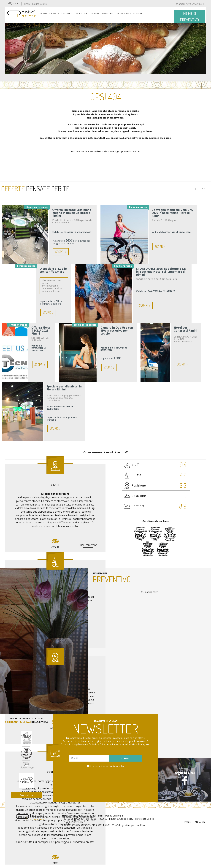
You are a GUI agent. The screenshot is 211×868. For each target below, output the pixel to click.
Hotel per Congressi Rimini (185, 329)
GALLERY (95, 13)
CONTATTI (139, 13)
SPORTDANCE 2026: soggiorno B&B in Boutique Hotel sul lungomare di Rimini (161, 272)
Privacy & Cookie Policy (121, 819)
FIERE (105, 13)
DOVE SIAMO (124, 13)
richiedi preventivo (189, 16)
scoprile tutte (199, 188)
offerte (141, 738)
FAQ (112, 13)
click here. (166, 138)
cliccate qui (137, 124)
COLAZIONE (81, 13)
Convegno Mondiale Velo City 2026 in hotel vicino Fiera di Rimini (172, 213)
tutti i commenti (88, 545)
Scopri (61, 252)
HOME (44, 13)
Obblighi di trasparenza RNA (131, 825)
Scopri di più (26, 795)
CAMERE (67, 13)
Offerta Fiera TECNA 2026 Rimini (41, 331)
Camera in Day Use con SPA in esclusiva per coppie (117, 331)
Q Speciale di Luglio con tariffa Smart (53, 270)
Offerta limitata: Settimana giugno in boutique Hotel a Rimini (72, 213)
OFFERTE (54, 13)
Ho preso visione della (107, 766)
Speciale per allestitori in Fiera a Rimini (64, 388)
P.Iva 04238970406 (73, 822)
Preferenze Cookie (144, 819)
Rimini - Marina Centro (35, 4)
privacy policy (118, 766)
